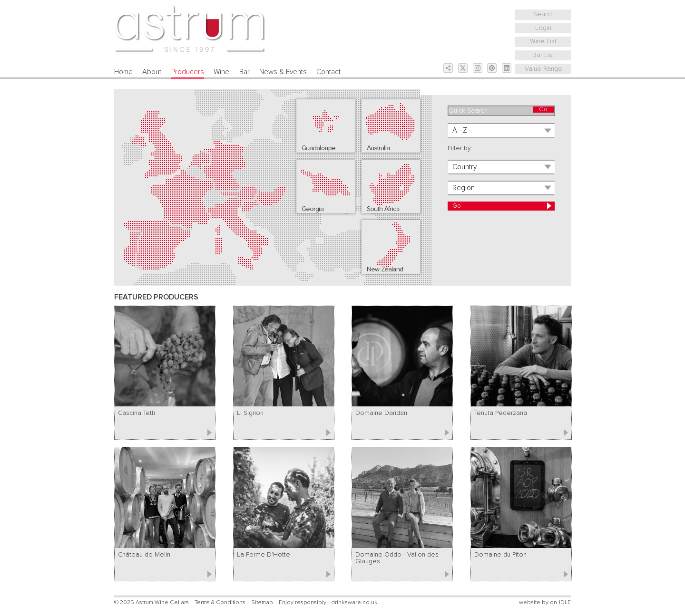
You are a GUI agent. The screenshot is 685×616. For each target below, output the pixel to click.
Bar (245, 72)
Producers (188, 72)
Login (543, 28)
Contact (328, 72)
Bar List (543, 55)
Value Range (543, 69)
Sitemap (262, 602)
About (152, 72)
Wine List (543, 41)
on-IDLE (560, 602)
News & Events (283, 72)
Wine (221, 72)
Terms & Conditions (220, 602)
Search (543, 14)
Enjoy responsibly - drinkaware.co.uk (328, 602)
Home (123, 72)
